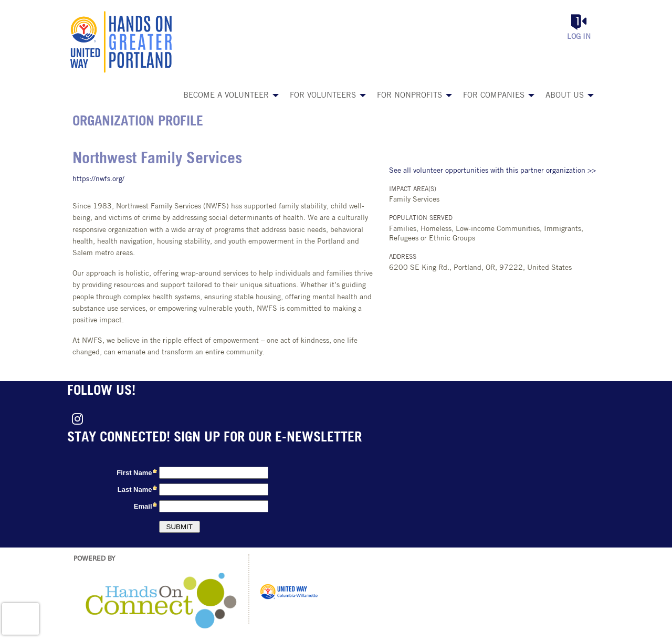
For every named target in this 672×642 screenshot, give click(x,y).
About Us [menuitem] (565, 96)
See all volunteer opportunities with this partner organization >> (492, 171)
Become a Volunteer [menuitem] (226, 96)
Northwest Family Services (157, 159)
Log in (579, 37)
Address (403, 257)
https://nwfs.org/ (98, 179)
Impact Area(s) (413, 190)
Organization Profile (138, 122)
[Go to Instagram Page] (76, 419)
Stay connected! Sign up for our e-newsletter (214, 438)
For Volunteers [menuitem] (323, 96)
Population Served (421, 218)
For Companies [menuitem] (494, 96)
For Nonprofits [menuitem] (409, 96)
